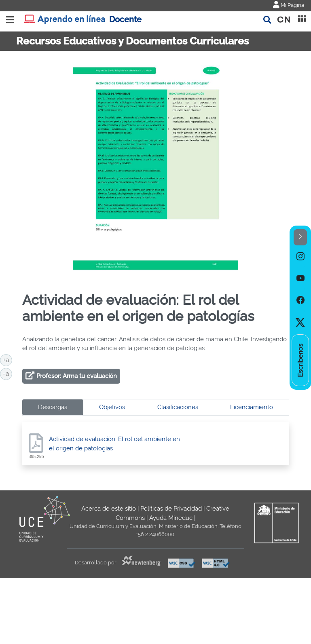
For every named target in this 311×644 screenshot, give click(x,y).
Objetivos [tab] (112, 407)
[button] (300, 238)
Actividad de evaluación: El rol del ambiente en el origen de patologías (114, 444)
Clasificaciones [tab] (178, 407)
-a (7, 373)
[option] (300, 256)
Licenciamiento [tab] (252, 407)
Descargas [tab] (53, 407)
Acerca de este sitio (109, 509)
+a (7, 359)
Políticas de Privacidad (171, 509)
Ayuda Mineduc (171, 518)
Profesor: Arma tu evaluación (77, 376)
